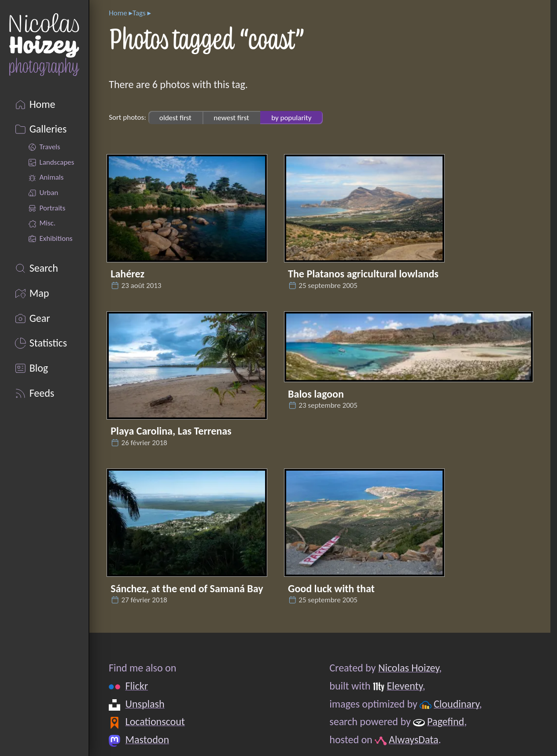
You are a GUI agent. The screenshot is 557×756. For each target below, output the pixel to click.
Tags (139, 13)
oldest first (175, 117)
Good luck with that (331, 588)
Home (118, 13)
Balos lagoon (316, 394)
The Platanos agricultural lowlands (363, 274)
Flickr (137, 686)
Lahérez (127, 274)
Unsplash (145, 704)
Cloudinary (456, 704)
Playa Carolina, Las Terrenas (171, 431)
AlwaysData (414, 739)
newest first (231, 117)
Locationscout (155, 721)
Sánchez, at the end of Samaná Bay (187, 588)
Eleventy (405, 686)
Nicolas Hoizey (409, 668)
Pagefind (446, 721)
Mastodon (147, 739)
